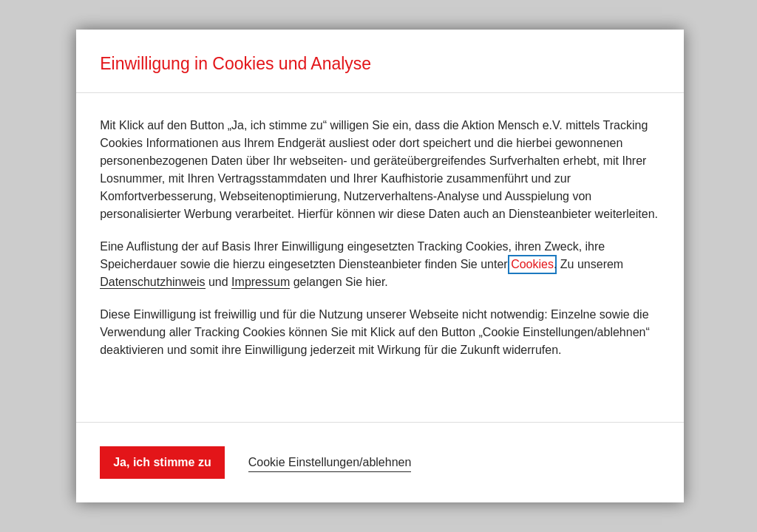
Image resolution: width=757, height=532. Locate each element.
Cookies (532, 264)
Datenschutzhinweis (152, 282)
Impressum (261, 282)
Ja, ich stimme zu (162, 462)
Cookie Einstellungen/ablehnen (330, 462)
